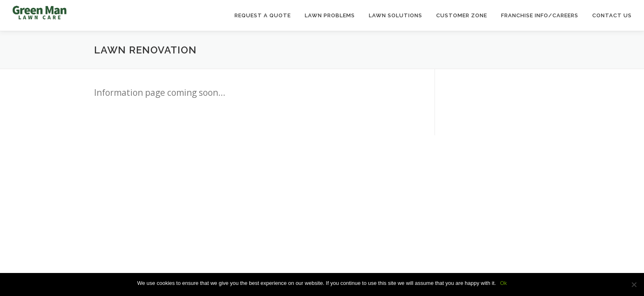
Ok (503, 283)
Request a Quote (263, 15)
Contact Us (612, 15)
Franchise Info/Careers (540, 15)
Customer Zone (462, 15)
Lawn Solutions (396, 15)
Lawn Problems (330, 15)
